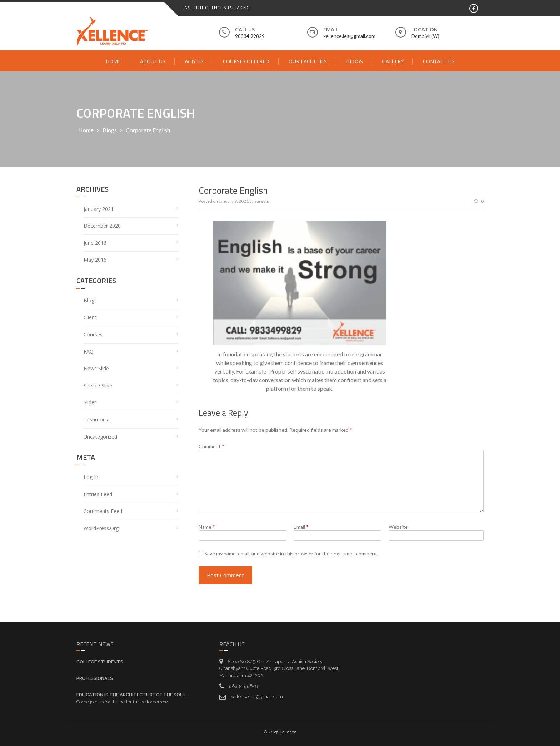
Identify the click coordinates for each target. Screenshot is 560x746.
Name (207, 527)
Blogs (354, 61)
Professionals (95, 678)
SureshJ (262, 201)
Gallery (393, 61)
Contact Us (439, 61)
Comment (211, 446)
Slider (90, 402)
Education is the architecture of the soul (131, 695)
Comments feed (103, 511)
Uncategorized (100, 437)
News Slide (96, 368)
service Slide (98, 386)
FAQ (89, 352)
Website (398, 527)
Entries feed (98, 494)
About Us (153, 61)
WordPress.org (101, 528)
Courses (93, 334)
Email (301, 527)
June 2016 (95, 243)
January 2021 (99, 209)
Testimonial (97, 419)
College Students (100, 662)
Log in (91, 477)
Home (113, 61)
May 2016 (95, 260)
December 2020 (102, 226)
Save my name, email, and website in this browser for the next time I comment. (291, 554)
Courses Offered (246, 61)
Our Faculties (308, 61)
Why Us (194, 61)
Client (90, 317)
